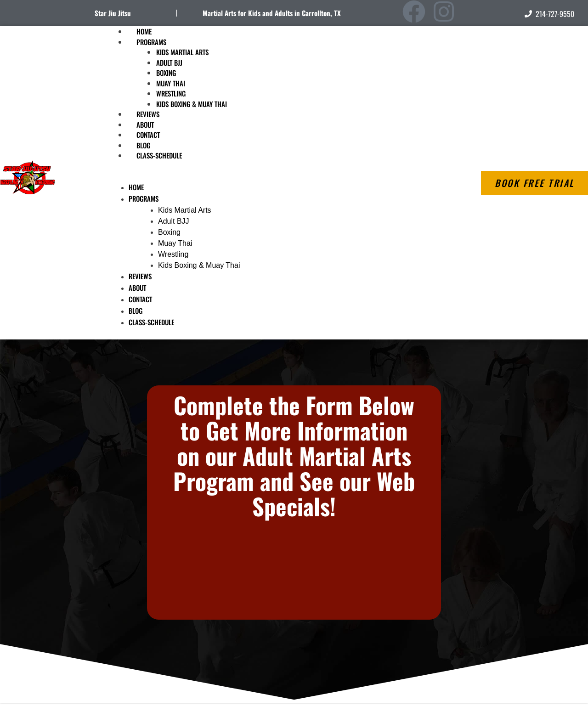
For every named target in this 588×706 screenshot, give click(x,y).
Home (136, 187)
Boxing (166, 73)
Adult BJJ (169, 62)
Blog (136, 311)
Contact (140, 299)
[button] (256, 176)
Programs (151, 42)
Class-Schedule (159, 155)
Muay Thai (171, 83)
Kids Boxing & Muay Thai (192, 104)
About (137, 288)
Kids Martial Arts (182, 52)
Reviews (140, 276)
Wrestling (171, 93)
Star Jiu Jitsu (113, 13)
